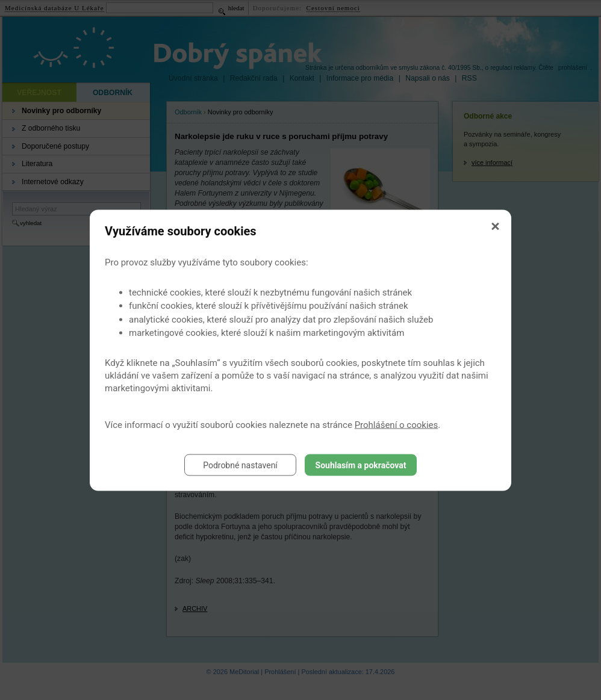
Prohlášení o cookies (397, 424)
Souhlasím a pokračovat (361, 465)
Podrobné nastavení (240, 465)
